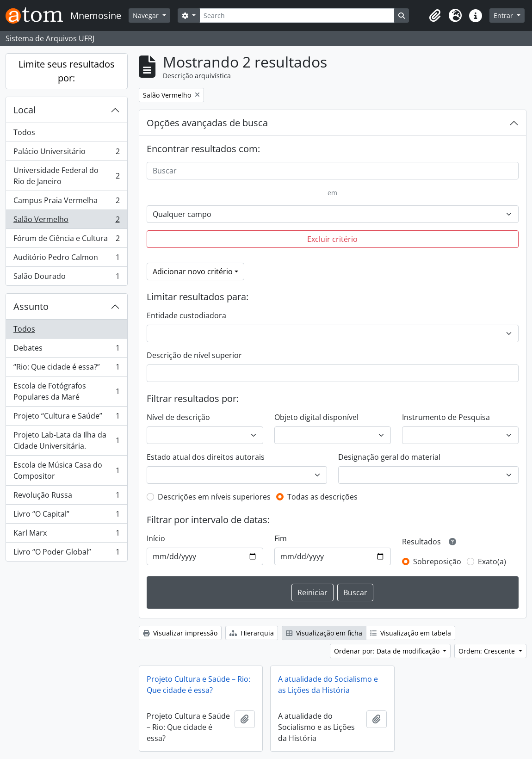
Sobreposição (437, 562)
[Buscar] (333, 171)
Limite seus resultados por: (67, 71)
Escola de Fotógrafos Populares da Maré (66, 391)
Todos (24, 132)
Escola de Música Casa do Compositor (66, 470)
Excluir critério (332, 239)
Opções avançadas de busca (207, 123)
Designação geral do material (389, 457)
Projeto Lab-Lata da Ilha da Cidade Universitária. (66, 440)
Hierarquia (252, 633)
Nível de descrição (178, 417)
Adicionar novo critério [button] (193, 272)
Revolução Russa (66, 497)
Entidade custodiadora (186, 315)
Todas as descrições (322, 497)
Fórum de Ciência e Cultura (66, 240)
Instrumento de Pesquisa (446, 417)
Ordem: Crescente (488, 651)
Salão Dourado (66, 278)
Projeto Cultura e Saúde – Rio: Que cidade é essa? (198, 685)
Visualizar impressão (180, 633)
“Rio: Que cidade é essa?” (66, 369)
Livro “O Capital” (66, 516)
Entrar (504, 15)
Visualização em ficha (324, 633)
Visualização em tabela (411, 633)
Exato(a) (492, 562)
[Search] (297, 15)
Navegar (147, 15)
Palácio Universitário (66, 153)
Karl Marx (66, 535)
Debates (66, 350)
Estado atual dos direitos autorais (206, 457)
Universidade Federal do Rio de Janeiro (66, 176)
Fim (281, 538)
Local (25, 110)
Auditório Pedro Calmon (66, 259)
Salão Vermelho (66, 221)
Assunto (31, 306)
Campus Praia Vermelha (66, 202)
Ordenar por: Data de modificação (388, 651)
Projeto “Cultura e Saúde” (66, 418)
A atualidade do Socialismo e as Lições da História (328, 685)
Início (156, 538)
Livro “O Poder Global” (66, 554)
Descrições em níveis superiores (214, 497)
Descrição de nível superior (194, 355)
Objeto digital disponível (316, 417)
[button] (435, 16)
